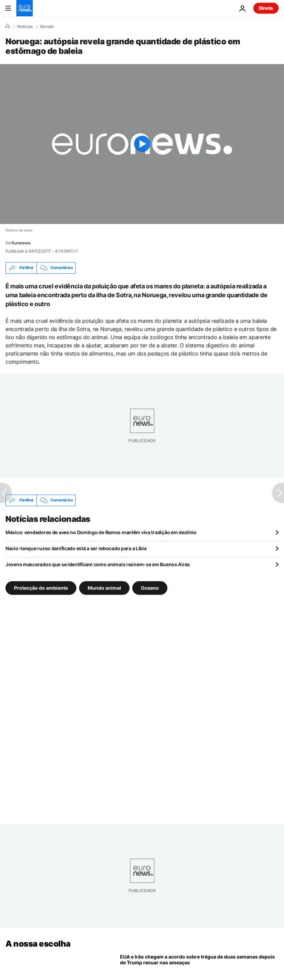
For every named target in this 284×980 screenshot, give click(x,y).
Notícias (25, 27)
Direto (266, 8)
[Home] (8, 26)
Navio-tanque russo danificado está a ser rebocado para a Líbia (76, 548)
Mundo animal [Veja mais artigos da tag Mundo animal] (104, 587)
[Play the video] (142, 144)
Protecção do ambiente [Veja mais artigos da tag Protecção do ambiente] (41, 587)
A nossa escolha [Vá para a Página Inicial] (38, 944)
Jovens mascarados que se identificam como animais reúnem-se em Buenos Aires (98, 564)
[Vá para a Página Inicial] (25, 8)
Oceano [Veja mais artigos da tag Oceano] (150, 587)
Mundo (47, 27)
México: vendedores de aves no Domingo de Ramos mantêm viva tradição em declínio (101, 532)
